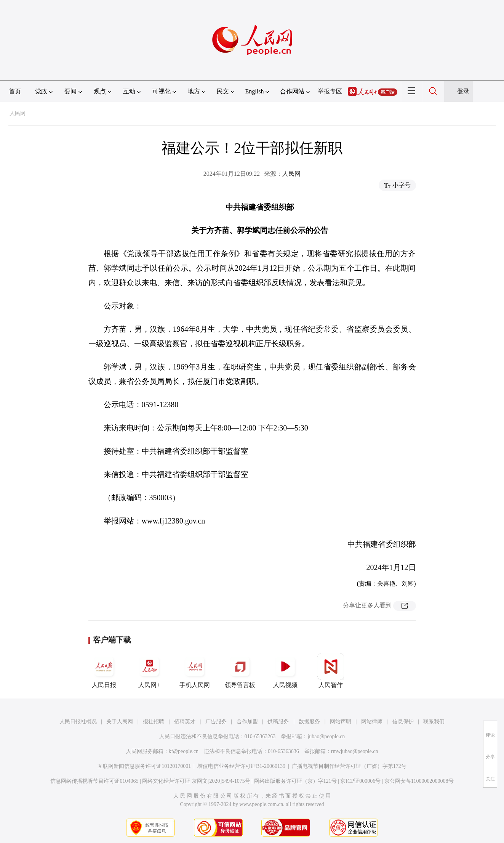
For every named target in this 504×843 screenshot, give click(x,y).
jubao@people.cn (326, 736)
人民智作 (331, 671)
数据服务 (309, 722)
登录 (463, 91)
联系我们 (434, 722)
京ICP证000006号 (360, 781)
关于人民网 (120, 722)
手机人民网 (195, 671)
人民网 (18, 113)
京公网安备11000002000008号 (419, 781)
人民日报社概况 (78, 722)
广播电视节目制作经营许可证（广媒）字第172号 (349, 766)
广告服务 (216, 722)
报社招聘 (154, 722)
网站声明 (341, 722)
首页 (15, 91)
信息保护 (403, 722)
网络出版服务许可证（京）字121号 (295, 781)
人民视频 (285, 671)
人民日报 (104, 671)
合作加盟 (247, 722)
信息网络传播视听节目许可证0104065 (94, 781)
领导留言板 (240, 671)
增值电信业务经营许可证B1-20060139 (241, 766)
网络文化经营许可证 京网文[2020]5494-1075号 (196, 781)
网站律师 (372, 722)
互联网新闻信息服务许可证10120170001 (144, 766)
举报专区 (330, 91)
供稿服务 (278, 722)
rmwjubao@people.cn (355, 751)
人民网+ (149, 671)
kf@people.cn (184, 751)
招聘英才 (185, 722)
